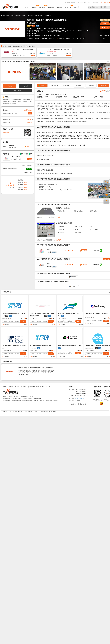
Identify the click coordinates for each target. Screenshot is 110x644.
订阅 (105, 24)
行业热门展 (105, 20)
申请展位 (9, 86)
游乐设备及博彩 (21, 55)
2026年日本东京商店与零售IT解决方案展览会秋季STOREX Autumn (42, 315)
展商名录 (91, 86)
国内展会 (42, 7)
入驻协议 (23, 387)
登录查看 (59, 217)
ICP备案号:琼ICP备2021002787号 (51, 401)
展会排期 (59, 7)
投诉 (28, 146)
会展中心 (76, 7)
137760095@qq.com (80, 398)
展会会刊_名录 (46, 387)
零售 (36, 33)
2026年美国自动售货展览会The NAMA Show (69, 315)
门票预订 (5, 321)
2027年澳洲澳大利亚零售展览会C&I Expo (69, 347)
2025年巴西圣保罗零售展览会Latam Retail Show (14, 347)
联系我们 (11, 387)
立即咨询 (30, 159)
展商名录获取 (18, 91)
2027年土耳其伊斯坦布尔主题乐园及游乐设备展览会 (23, 50)
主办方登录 (87, 2)
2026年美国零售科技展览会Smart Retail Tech (14, 315)
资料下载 (79, 86)
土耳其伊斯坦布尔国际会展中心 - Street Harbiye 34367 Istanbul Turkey (67, 31)
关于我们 (17, 387)
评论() (25, 324)
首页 (26, 7)
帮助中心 (5, 387)
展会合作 (38, 387)
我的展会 (80, 2)
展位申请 (11, 321)
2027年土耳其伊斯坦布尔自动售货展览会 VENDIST (37, 15)
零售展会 (19, 15)
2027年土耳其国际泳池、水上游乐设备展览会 (59, 50)
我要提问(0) (54, 86)
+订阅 (30, 113)
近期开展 (34, 7)
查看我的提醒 (28, 110)
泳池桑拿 (55, 55)
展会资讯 (68, 7)
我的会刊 (74, 2)
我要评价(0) (67, 86)
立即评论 (74, 277)
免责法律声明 (31, 387)
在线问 (85, 251)
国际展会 (51, 7)
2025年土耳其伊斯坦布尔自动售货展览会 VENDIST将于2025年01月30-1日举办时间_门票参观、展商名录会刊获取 (36, 368)
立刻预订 (30, 123)
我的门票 (67, 2)
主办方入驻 (83, 404)
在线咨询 (73, 404)
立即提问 (74, 287)
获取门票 (105, 27)
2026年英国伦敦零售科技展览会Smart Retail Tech (41, 347)
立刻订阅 (30, 120)
